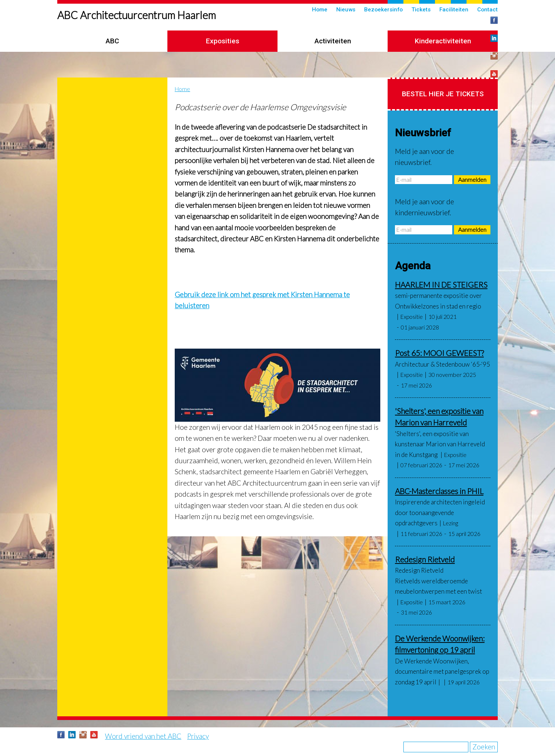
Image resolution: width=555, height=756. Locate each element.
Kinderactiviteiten (443, 41)
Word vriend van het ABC (143, 736)
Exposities (223, 41)
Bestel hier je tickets (443, 94)
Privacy (198, 736)
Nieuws (346, 10)
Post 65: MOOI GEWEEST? (439, 353)
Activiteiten (333, 41)
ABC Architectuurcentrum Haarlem (137, 15)
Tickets (421, 10)
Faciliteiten (454, 10)
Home (320, 10)
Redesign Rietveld (425, 559)
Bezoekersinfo (383, 10)
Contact (487, 10)
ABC (112, 41)
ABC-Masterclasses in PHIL (439, 491)
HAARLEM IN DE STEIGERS (441, 285)
